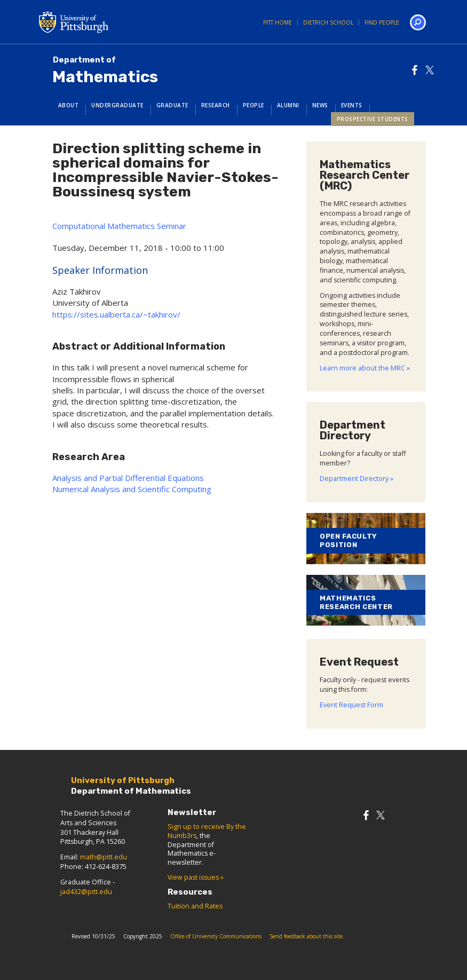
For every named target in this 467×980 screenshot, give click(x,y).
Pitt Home (278, 22)
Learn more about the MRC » (365, 368)
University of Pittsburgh (116, 22)
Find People (382, 22)
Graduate (172, 105)
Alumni (288, 105)
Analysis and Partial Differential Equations (128, 478)
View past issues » (196, 877)
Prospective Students (373, 119)
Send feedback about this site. (307, 936)
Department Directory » (357, 479)
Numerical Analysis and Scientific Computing (132, 489)
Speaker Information (100, 270)
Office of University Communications (216, 936)
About (69, 105)
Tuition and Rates (195, 906)
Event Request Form (351, 705)
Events (352, 105)
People (254, 105)
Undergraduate (117, 105)
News (320, 105)
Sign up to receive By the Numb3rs (207, 831)
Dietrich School (328, 22)
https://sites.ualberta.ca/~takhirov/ (116, 314)
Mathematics (105, 71)
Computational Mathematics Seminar (119, 226)
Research (216, 105)
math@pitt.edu (104, 857)
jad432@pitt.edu (86, 892)
